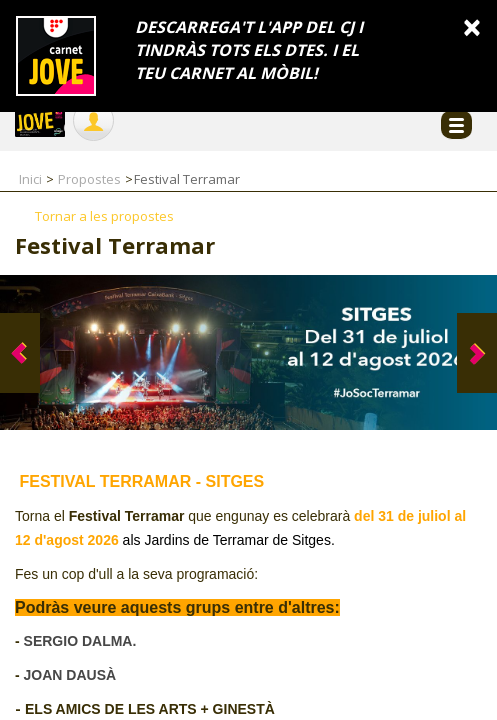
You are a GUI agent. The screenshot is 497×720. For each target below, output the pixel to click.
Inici (30, 179)
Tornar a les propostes (104, 216)
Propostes (89, 179)
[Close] (472, 26)
